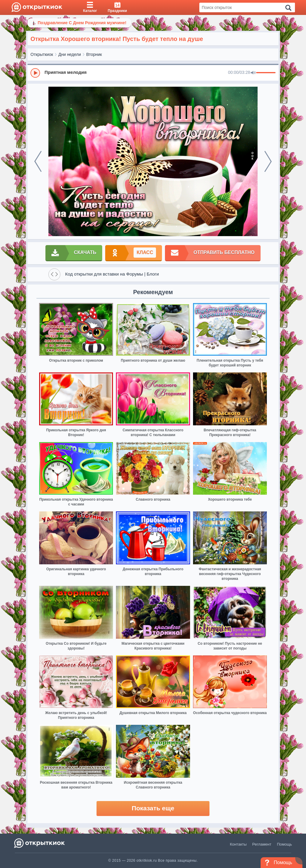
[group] (153, 73)
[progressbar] (266, 73)
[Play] (35, 73)
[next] (268, 161)
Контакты (238, 844)
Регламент (262, 844)
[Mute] (253, 73)
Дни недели (70, 54)
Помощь (284, 844)
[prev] (38, 161)
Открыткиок (42, 54)
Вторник (94, 54)
